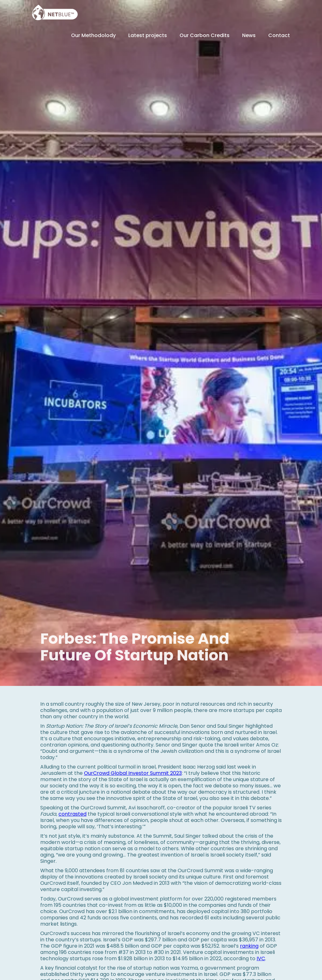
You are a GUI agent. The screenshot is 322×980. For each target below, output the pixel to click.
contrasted (72, 814)
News (249, 35)
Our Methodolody (93, 35)
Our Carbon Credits (205, 35)
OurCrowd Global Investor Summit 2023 (133, 773)
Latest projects (148, 35)
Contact (279, 35)
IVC (261, 958)
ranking (249, 946)
